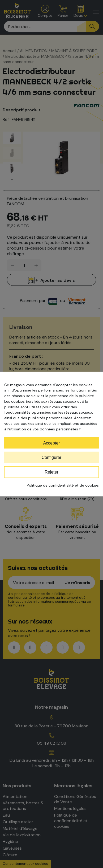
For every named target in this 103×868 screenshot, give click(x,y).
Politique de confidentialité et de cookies (63, 485)
